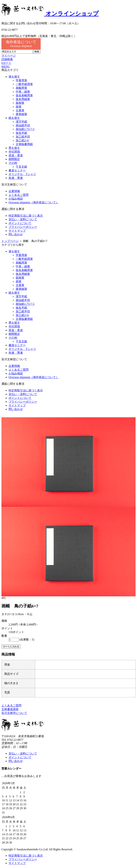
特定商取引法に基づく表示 (26, 216)
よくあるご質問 (19, 195)
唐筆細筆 (21, 114)
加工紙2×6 (22, 140)
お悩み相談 (16, 199)
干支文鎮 (21, 167)
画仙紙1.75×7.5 (25, 129)
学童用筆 (21, 80)
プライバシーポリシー (23, 227)
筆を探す (14, 77)
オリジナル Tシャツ (22, 174)
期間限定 (14, 159)
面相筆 (20, 103)
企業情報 (14, 191)
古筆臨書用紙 (24, 144)
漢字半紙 (21, 122)
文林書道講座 (10, 709)
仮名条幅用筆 (24, 95)
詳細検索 (7, 59)
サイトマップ (17, 231)
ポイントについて (20, 223)
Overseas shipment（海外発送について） (34, 202)
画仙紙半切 (23, 125)
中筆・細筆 (23, 92)
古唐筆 (20, 110)
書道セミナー (17, 170)
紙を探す (14, 118)
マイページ (9, 55)
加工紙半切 (23, 137)
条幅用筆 (21, 88)
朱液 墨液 (16, 178)
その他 (13, 163)
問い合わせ (16, 234)
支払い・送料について (23, 219)
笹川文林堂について (14, 713)
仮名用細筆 (23, 99)
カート (6, 63)
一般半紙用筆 (24, 84)
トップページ (10, 241)
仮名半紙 (21, 133)
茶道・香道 (16, 155)
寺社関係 (14, 152)
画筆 (19, 107)
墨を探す (14, 148)
